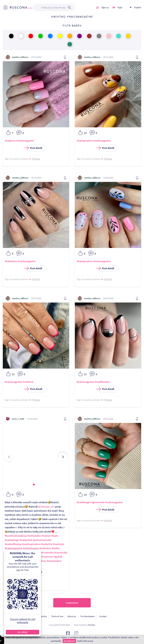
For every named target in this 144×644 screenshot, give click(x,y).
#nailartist (47, 544)
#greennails (98, 502)
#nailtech (28, 382)
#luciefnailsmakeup (16, 536)
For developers (88, 616)
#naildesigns (84, 502)
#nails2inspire (31, 548)
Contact (103, 616)
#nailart (46, 536)
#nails (55, 536)
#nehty (56, 548)
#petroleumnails (42, 540)
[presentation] (9, 457)
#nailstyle (59, 544)
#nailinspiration (31, 544)
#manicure (47, 557)
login (120, 7)
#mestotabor (54, 561)
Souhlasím (69, 641)
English (138, 7)
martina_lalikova (20, 57)
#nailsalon (45, 548)
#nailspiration (85, 141)
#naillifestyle (102, 382)
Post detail (34, 148)
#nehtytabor (34, 536)
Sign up (105, 7)
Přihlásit (36, 159)
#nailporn (10, 141)
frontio (92, 625)
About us (72, 616)
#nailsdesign (12, 540)
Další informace (85, 641)
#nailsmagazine (25, 141)
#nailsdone (11, 261)
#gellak (58, 557)
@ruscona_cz (46, 507)
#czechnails (61, 553)
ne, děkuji (22, 632)
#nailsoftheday (13, 544)
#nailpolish (26, 540)
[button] (34, 485)
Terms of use (57, 616)
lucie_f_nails (18, 419)
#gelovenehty (46, 553)
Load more (72, 603)
